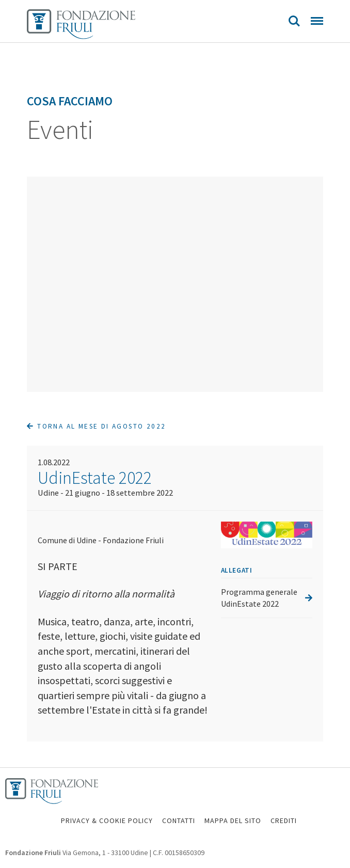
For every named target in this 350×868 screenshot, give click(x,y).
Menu (317, 21)
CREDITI (284, 820)
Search (294, 21)
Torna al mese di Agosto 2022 (96, 426)
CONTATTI (179, 820)
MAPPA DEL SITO (233, 820)
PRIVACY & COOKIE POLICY (107, 820)
